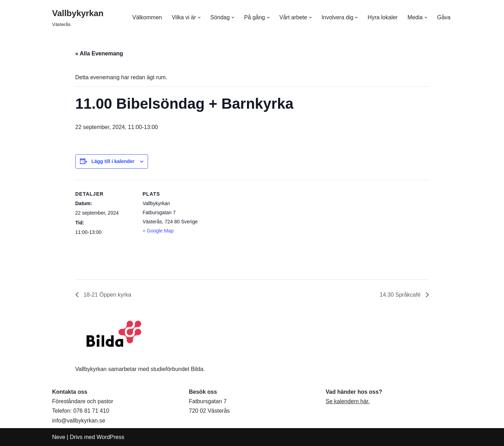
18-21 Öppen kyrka (107, 295)
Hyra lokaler (382, 17)
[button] (199, 18)
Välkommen (147, 17)
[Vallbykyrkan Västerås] (78, 17)
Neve (59, 437)
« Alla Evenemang (99, 53)
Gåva (444, 17)
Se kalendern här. (348, 401)
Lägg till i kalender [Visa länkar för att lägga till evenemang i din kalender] (113, 161)
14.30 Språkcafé (401, 295)
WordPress (110, 437)
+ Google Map (158, 231)
